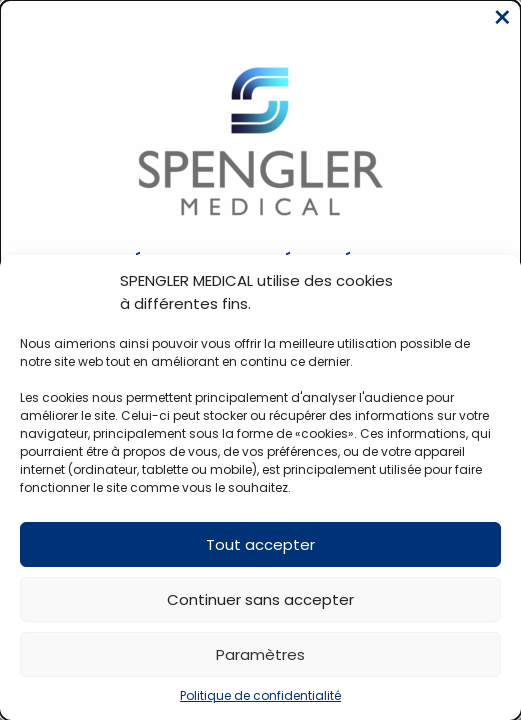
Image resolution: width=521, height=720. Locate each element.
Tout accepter (260, 544)
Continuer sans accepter (260, 599)
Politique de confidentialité (260, 695)
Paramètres (260, 654)
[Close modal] (502, 18)
